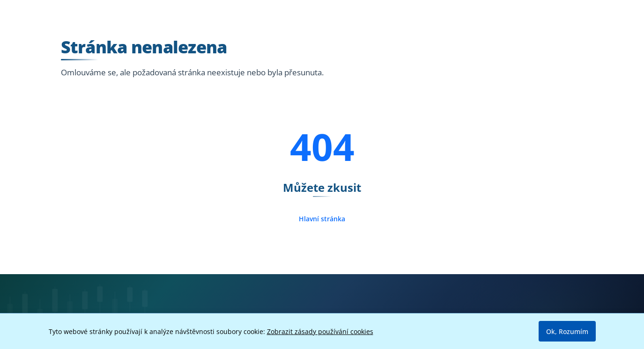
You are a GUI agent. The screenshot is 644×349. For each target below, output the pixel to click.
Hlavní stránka (322, 219)
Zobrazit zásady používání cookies (320, 331)
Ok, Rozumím (567, 331)
